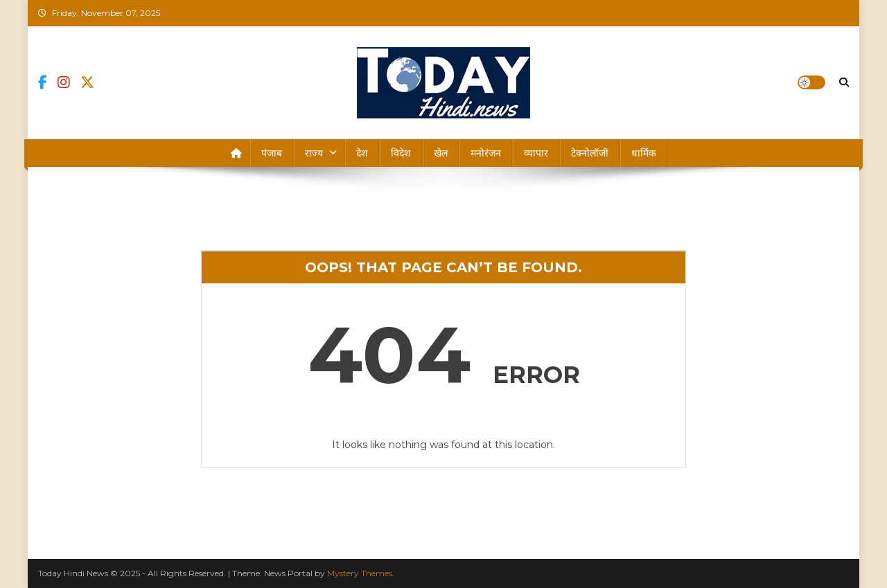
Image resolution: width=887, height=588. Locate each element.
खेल (441, 153)
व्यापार (536, 153)
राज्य (314, 153)
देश (362, 153)
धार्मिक (644, 153)
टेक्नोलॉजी (590, 153)
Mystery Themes (360, 573)
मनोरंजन (486, 153)
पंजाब (272, 153)
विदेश (401, 153)
